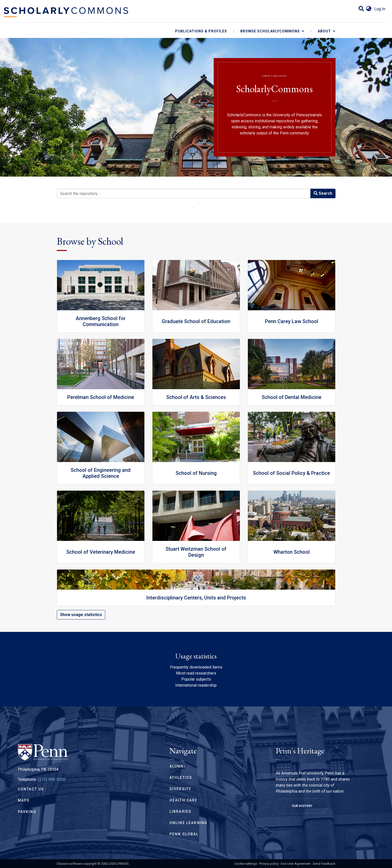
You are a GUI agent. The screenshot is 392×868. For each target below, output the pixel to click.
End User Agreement (296, 864)
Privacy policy (269, 864)
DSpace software (69, 864)
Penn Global (184, 834)
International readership (196, 685)
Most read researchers (196, 673)
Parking (27, 812)
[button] (369, 9)
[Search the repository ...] (184, 193)
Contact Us (31, 789)
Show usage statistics (81, 615)
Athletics (181, 778)
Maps (24, 800)
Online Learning (189, 823)
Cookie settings (246, 864)
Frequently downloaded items (196, 667)
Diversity (181, 789)
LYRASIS (123, 864)
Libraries (181, 811)
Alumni (178, 766)
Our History (302, 806)
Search (323, 193)
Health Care (184, 800)
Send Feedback (324, 864)
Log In (380, 9)
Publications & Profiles (201, 31)
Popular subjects (196, 679)
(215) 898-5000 (52, 779)
